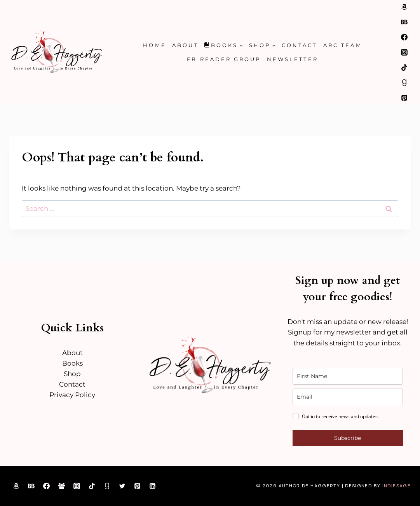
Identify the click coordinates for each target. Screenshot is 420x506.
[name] (348, 376)
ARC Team (343, 45)
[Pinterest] (404, 98)
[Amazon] (404, 7)
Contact (299, 45)
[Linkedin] (153, 486)
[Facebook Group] (61, 486)
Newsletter (293, 59)
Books (72, 363)
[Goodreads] (404, 82)
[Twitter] (122, 486)
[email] (348, 397)
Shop (72, 374)
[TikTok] (404, 67)
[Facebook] (404, 37)
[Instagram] (404, 52)
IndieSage (396, 486)
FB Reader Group (224, 59)
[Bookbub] (404, 22)
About (185, 45)
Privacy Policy (72, 395)
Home (154, 45)
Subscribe (348, 438)
